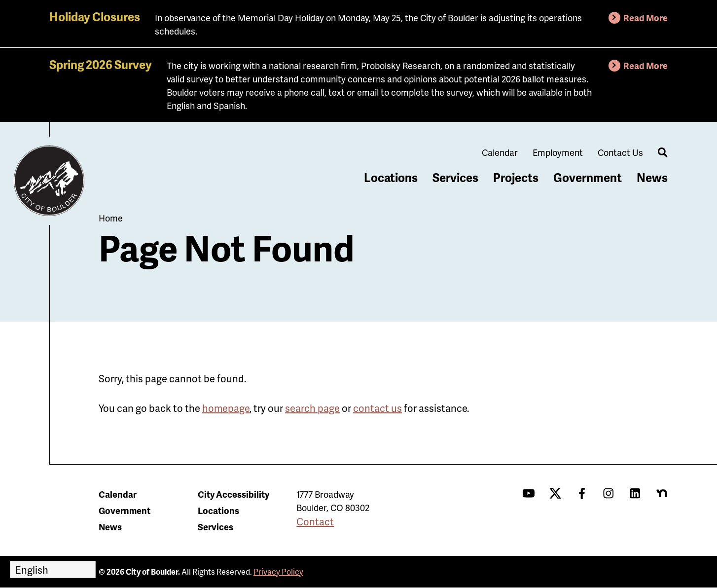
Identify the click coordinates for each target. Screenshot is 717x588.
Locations (391, 177)
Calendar (500, 152)
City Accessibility (233, 494)
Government (588, 177)
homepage (226, 408)
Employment (558, 152)
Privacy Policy (278, 571)
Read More (645, 18)
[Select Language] (53, 570)
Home (111, 218)
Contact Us (620, 152)
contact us (377, 408)
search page (312, 408)
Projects (516, 177)
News (652, 177)
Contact (315, 521)
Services (455, 177)
